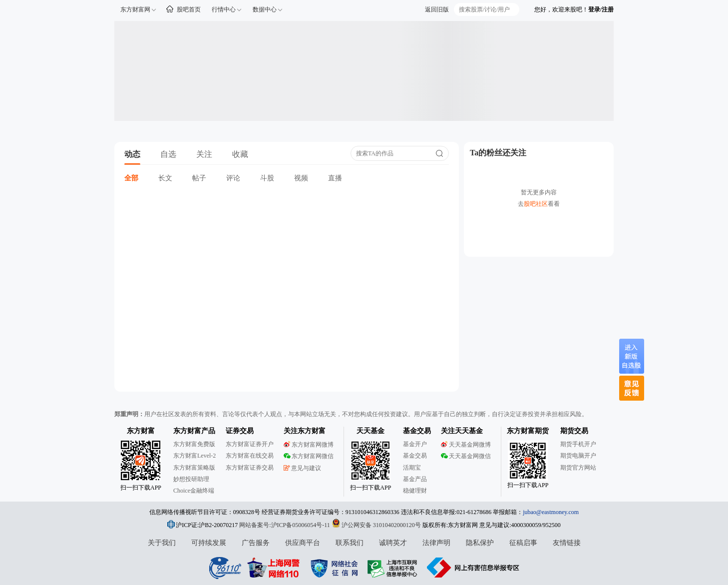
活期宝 (412, 468)
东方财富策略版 (194, 468)
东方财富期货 (528, 431)
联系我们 (350, 543)
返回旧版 (437, 9)
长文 (165, 178)
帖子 (199, 178)
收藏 (240, 154)
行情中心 (224, 9)
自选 (168, 154)
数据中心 (265, 9)
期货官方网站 (578, 468)
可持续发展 (209, 543)
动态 (132, 154)
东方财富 (141, 431)
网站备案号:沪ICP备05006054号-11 (285, 525)
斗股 (267, 178)
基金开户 (415, 444)
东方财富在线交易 (250, 456)
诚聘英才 (393, 543)
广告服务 (256, 543)
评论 (233, 178)
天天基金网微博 (466, 445)
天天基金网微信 (466, 456)
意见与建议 (302, 468)
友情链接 (567, 543)
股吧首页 (189, 9)
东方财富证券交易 (250, 468)
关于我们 (162, 543)
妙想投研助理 (191, 479)
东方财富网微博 (309, 445)
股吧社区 (536, 204)
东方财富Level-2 (194, 456)
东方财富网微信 (309, 456)
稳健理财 (415, 491)
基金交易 (415, 456)
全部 (131, 178)
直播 (335, 178)
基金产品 (415, 479)
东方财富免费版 (194, 444)
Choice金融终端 (194, 491)
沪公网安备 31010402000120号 (376, 525)
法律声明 (436, 543)
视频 (301, 178)
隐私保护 (480, 543)
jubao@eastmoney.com (551, 512)
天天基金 (370, 431)
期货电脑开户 (578, 456)
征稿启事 (523, 543)
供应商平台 (303, 543)
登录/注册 (601, 9)
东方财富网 (135, 9)
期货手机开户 (578, 444)
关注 (204, 154)
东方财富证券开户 (250, 444)
